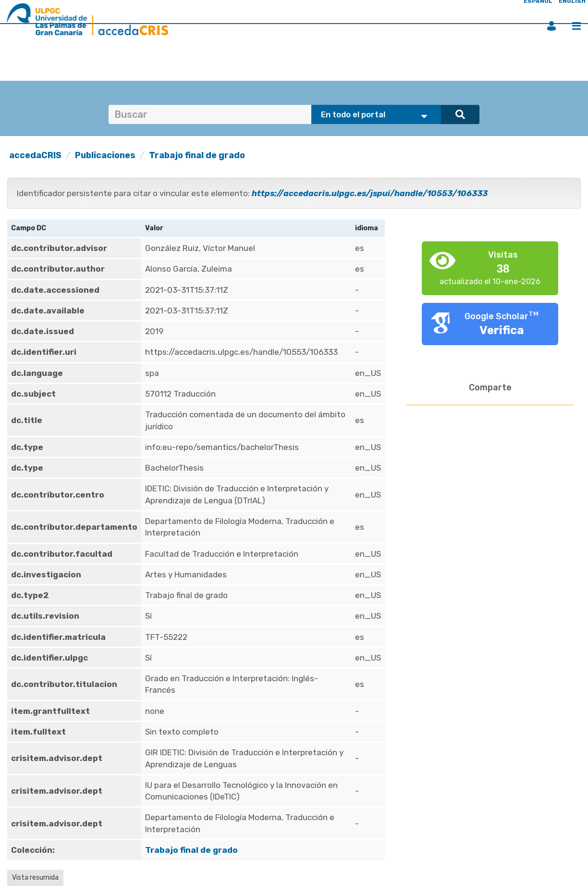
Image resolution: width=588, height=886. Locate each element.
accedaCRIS (35, 155)
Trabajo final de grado (197, 155)
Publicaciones (105, 155)
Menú (576, 26)
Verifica (502, 330)
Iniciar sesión (551, 26)
